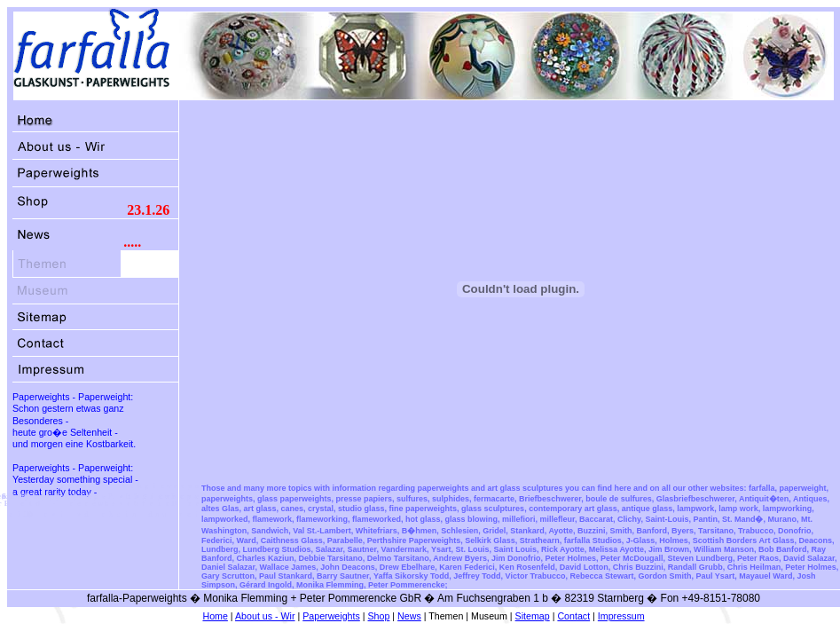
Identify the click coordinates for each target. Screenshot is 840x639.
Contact (573, 616)
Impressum (621, 616)
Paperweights (331, 616)
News (409, 616)
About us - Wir (265, 616)
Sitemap (533, 616)
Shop (379, 616)
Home (215, 616)
